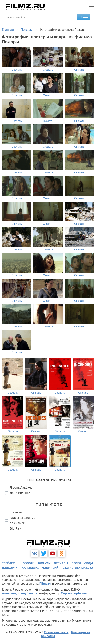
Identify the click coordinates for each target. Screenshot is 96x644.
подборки (10, 568)
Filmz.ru (45, 584)
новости (28, 563)
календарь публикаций (40, 568)
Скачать (17, 70)
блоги (76, 563)
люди (88, 563)
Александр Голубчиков (20, 593)
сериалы (61, 563)
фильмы (44, 563)
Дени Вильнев (20, 493)
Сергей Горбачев (74, 593)
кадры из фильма (23, 518)
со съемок (17, 523)
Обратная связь (56, 632)
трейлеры (10, 563)
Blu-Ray (15, 529)
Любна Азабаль (21, 488)
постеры (16, 512)
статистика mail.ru (78, 568)
